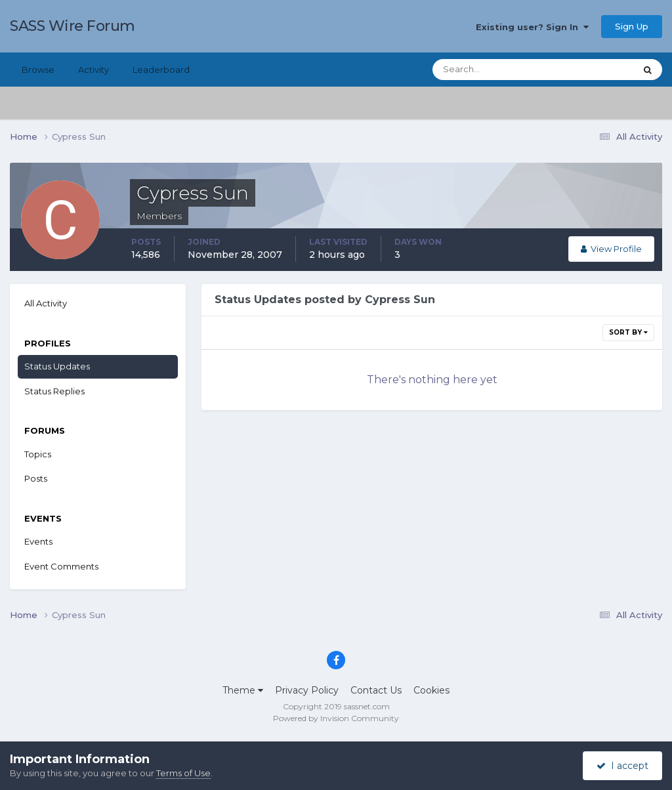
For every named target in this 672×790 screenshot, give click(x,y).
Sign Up (632, 26)
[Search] (492, 70)
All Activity (46, 303)
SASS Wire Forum (73, 26)
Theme (243, 690)
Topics (38, 454)
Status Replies (54, 391)
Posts (36, 478)
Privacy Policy (307, 690)
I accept (622, 766)
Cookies (431, 690)
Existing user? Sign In (532, 27)
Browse (38, 70)
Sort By (628, 332)
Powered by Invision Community (336, 718)
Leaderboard (161, 70)
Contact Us (376, 690)
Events (38, 541)
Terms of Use (183, 773)
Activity (94, 70)
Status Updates (57, 366)
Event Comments (61, 566)
